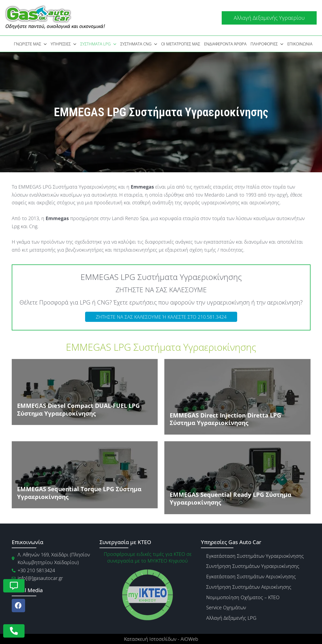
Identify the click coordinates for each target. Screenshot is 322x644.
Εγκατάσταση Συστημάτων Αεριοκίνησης (251, 576)
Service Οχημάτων (226, 607)
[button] (269, 18)
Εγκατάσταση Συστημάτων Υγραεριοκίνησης (255, 556)
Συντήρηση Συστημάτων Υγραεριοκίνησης (253, 566)
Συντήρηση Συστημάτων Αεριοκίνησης (249, 587)
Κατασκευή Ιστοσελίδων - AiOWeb (161, 639)
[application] (44, 44)
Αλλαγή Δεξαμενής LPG (231, 618)
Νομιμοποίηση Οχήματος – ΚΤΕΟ (243, 597)
